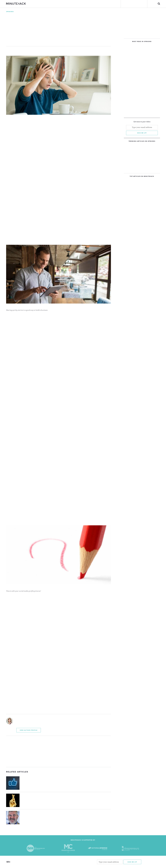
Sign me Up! (132, 862)
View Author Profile (29, 730)
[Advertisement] (59, 751)
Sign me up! (142, 133)
